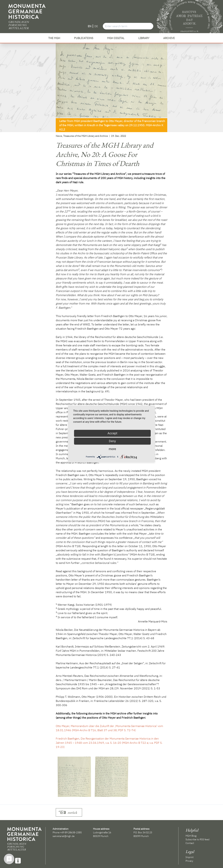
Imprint (190, 857)
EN (90, 26)
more (112, 449)
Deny (112, 441)
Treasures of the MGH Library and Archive (86, 136)
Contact (190, 843)
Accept (112, 433)
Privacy (189, 861)
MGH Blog (191, 836)
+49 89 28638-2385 (71, 832)
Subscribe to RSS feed (197, 839)
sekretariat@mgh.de (64, 836)
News (59, 136)
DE (96, 26)
